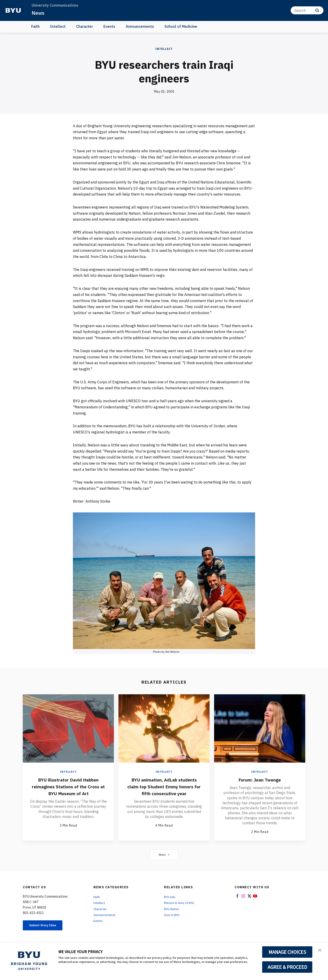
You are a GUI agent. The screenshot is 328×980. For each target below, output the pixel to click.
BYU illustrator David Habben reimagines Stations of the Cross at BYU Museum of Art (68, 786)
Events (109, 26)
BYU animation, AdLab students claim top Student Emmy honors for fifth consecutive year (164, 790)
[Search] (307, 10)
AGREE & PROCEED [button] (287, 967)
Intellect (58, 26)
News (39, 13)
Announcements (140, 26)
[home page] (13, 10)
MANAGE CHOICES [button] (287, 952)
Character (85, 26)
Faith (35, 26)
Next (164, 855)
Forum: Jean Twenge (260, 779)
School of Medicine (181, 26)
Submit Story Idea (46, 926)
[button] (320, 951)
